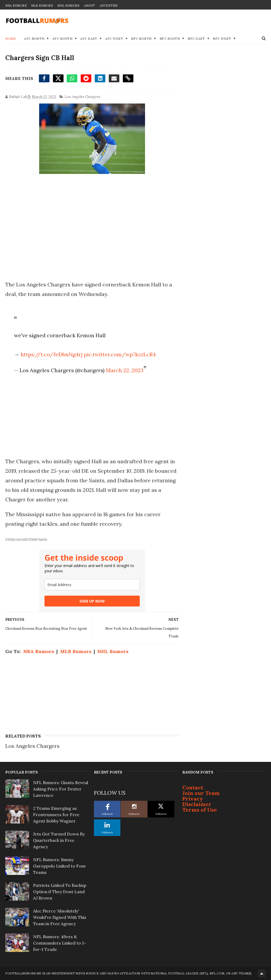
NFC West (222, 39)
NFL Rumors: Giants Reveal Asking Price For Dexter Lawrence (61, 789)
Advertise (109, 6)
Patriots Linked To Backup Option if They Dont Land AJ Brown (60, 892)
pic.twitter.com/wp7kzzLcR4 (120, 354)
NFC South (170, 39)
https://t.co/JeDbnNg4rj (52, 354)
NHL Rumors (68, 6)
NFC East (196, 39)
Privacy (193, 799)
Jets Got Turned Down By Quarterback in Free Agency (59, 840)
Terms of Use (200, 810)
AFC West (114, 39)
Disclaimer (197, 804)
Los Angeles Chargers (82, 97)
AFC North (34, 39)
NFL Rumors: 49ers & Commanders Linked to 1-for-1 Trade (60, 943)
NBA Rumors (16, 6)
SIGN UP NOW (92, 601)
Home (11, 39)
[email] (92, 585)
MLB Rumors (42, 6)
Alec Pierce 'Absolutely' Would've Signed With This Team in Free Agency (60, 917)
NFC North (141, 39)
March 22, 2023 (125, 370)
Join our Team (201, 793)
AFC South (62, 39)
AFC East (89, 39)
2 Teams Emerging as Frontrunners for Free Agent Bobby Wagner (56, 815)
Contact (193, 787)
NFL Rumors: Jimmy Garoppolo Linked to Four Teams (60, 866)
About (89, 6)
